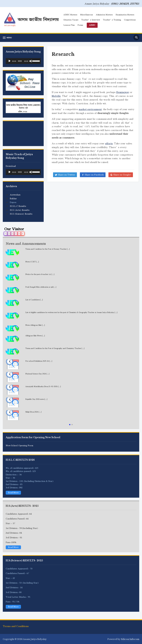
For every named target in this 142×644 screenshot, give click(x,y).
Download (11, 166)
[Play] (10, 61)
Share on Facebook (94, 175)
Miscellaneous (87, 15)
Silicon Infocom (130, 639)
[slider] (20, 61)
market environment (90, 109)
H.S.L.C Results (18, 206)
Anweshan (15, 195)
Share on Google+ (122, 175)
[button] (70, 425)
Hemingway (123, 92)
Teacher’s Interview (91, 20)
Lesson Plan (69, 25)
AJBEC (92, 25)
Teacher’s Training (112, 20)
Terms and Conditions (16, 626)
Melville (56, 96)
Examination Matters (125, 15)
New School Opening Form (19, 445)
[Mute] (31, 61)
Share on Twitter (67, 175)
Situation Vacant (71, 20)
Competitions (130, 20)
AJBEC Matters (70, 15)
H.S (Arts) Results (20, 210)
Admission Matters (104, 15)
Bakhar (13, 199)
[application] (23, 61)
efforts (109, 144)
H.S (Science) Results (21, 214)
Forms (80, 25)
